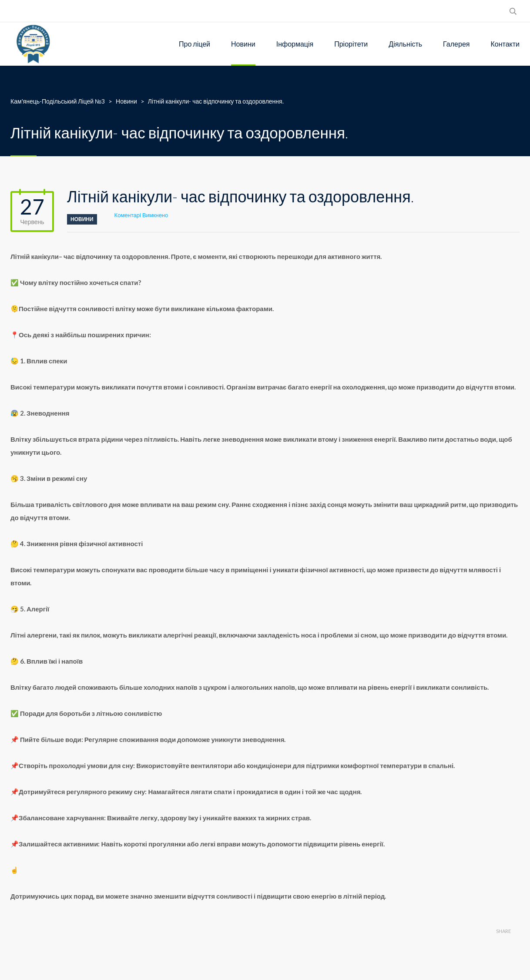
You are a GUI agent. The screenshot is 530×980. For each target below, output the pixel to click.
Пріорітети (351, 44)
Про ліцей (195, 44)
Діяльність (405, 44)
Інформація (295, 44)
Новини (243, 44)
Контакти (505, 44)
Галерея (456, 44)
